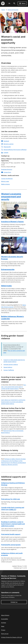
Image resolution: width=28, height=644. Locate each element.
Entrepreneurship (8, 269)
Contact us (14, 602)
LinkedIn (5, 153)
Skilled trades (6, 286)
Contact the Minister (7, 179)
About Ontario (5, 615)
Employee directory (7, 169)
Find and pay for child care (11, 499)
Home (3, 10)
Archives (4, 623)
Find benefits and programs (11, 545)
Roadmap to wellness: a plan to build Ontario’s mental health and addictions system (13, 524)
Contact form (6, 172)
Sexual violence (8, 367)
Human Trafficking (9, 370)
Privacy (3, 630)
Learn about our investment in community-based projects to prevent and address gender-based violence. (13, 402)
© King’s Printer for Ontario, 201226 (11, 637)
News (3, 626)
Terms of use (5, 634)
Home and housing (13, 10)
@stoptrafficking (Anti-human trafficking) (14, 150)
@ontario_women (7, 144)
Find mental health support (11, 534)
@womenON (6, 147)
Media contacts (5, 184)
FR (9, 3)
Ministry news (5, 181)
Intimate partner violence (11, 364)
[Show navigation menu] (22, 3)
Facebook (5, 141)
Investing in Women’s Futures (12, 222)
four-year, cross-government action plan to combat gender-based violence (14, 387)
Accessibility (5, 619)
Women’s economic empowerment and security (11, 197)
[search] (14, 3)
